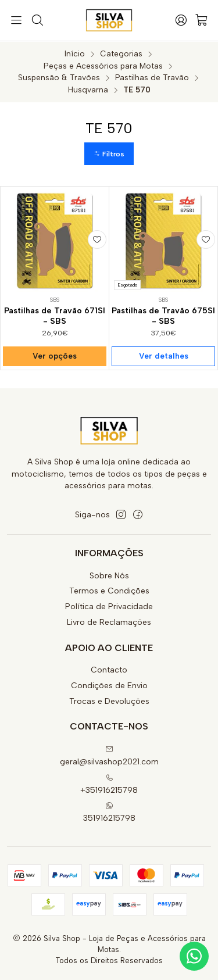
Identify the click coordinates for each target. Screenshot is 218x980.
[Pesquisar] (37, 20)
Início (75, 53)
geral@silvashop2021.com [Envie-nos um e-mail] (109, 755)
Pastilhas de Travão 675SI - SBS (163, 316)
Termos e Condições (109, 590)
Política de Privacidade (109, 606)
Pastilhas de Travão (152, 77)
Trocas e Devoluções (109, 701)
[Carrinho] (202, 21)
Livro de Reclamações (109, 622)
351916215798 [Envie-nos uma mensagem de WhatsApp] (109, 812)
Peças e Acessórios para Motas (103, 66)
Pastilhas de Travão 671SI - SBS (55, 316)
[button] (109, 154)
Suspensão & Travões (59, 77)
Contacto (109, 669)
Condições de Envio (109, 685)
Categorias (121, 53)
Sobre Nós (109, 575)
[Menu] (16, 20)
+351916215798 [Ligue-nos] (109, 784)
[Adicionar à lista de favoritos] (97, 239)
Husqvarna (88, 90)
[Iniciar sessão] (181, 20)
